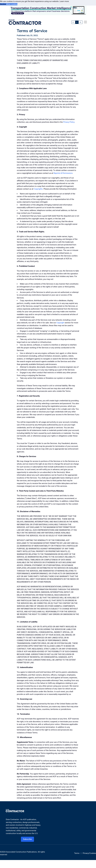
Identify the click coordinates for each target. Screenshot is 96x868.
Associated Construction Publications (21, 852)
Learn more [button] (64, 1)
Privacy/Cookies (89, 853)
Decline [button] (3, 4)
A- (73, 22)
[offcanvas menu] (85, 22)
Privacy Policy (69, 122)
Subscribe (27, 839)
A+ (80, 22)
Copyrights (38, 189)
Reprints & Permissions (63, 173)
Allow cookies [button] (12, 4)
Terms (77, 853)
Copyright (60, 323)
